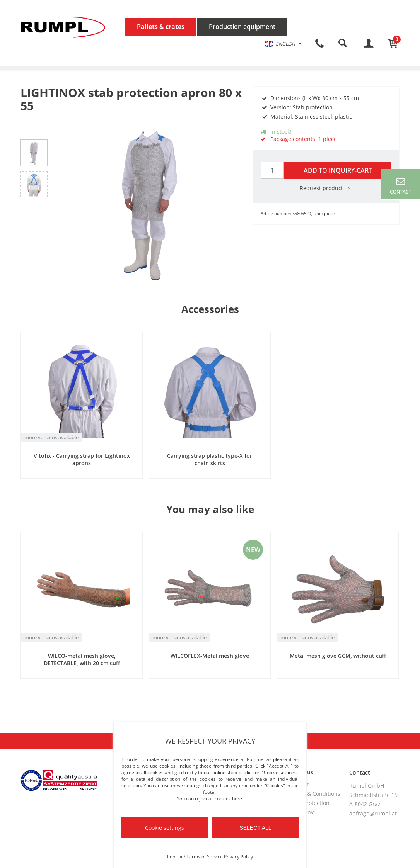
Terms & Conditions (315, 794)
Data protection (309, 803)
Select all (255, 828)
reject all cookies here (219, 799)
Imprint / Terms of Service (195, 857)
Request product (326, 188)
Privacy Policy (238, 857)
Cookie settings (165, 828)
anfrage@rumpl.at (373, 813)
